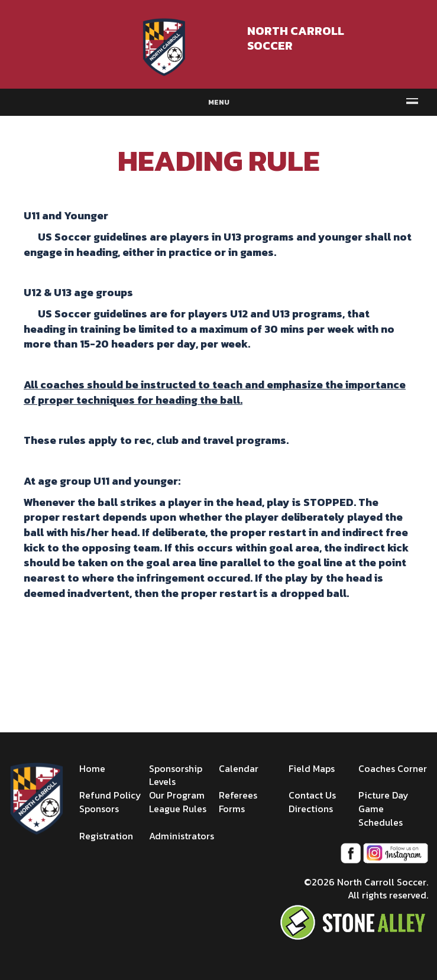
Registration (106, 836)
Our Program (177, 795)
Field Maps (312, 768)
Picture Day (383, 795)
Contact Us (312, 795)
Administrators (182, 836)
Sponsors (99, 809)
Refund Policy (110, 795)
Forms (232, 809)
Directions (311, 809)
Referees (238, 795)
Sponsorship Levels (176, 775)
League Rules (178, 809)
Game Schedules (381, 815)
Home (92, 768)
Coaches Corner (393, 768)
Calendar (239, 768)
